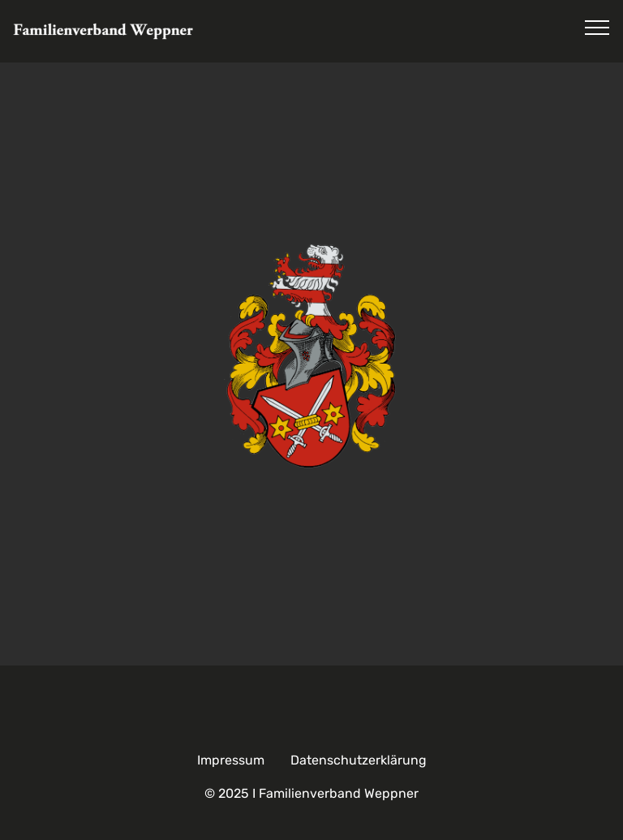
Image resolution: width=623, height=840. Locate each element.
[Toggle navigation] (597, 27)
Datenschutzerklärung (359, 760)
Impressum (231, 760)
